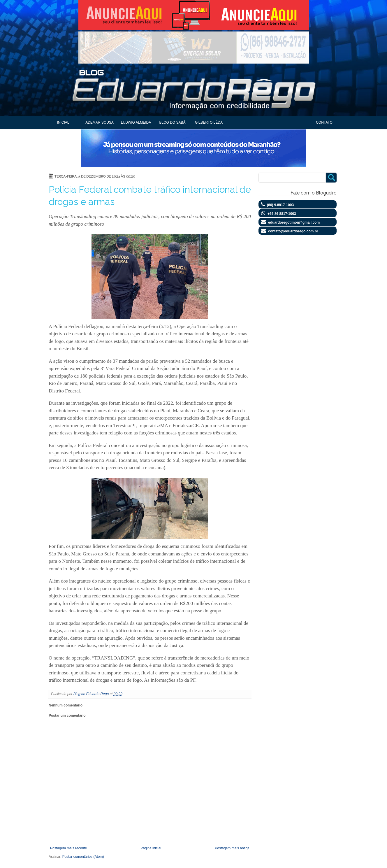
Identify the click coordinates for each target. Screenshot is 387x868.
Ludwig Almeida (136, 122)
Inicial (63, 122)
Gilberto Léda (209, 122)
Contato (324, 122)
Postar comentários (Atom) (83, 857)
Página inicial (151, 848)
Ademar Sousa (100, 122)
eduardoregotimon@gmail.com (294, 222)
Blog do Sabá (172, 122)
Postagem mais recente (68, 848)
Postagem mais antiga (232, 848)
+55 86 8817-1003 (282, 214)
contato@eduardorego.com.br (293, 231)
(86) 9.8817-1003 (280, 205)
